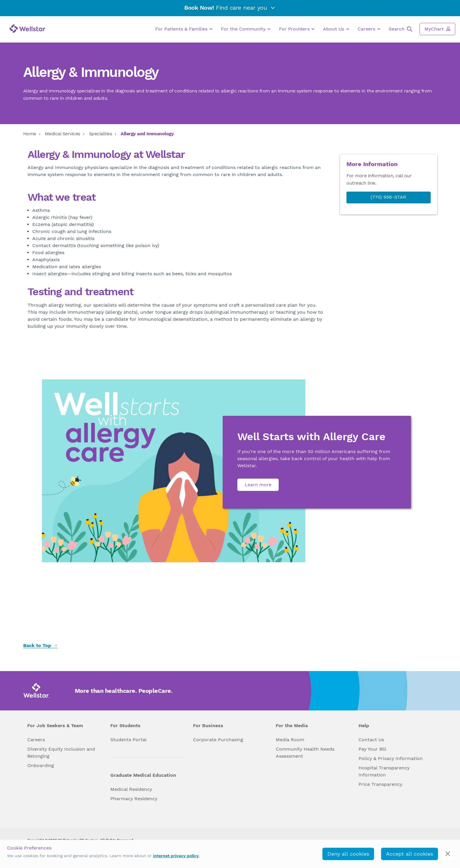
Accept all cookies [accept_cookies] (410, 854)
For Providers (297, 29)
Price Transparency (380, 784)
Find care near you (230, 8)
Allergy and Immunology (147, 134)
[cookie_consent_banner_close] (448, 854)
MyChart (437, 29)
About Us (336, 29)
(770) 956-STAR (388, 197)
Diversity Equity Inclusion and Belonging (61, 753)
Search (400, 29)
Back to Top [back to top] (40, 646)
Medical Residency (131, 789)
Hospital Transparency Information (384, 771)
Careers (369, 29)
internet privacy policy (176, 856)
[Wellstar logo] (27, 29)
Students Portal (128, 740)
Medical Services (62, 134)
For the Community (246, 29)
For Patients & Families (184, 29)
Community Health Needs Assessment (305, 753)
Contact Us (371, 740)
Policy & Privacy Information (391, 758)
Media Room (290, 740)
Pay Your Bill (372, 749)
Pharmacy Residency (134, 799)
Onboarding (41, 765)
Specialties (100, 134)
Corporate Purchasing (218, 740)
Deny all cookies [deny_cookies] (348, 854)
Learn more (258, 485)
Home (30, 134)
